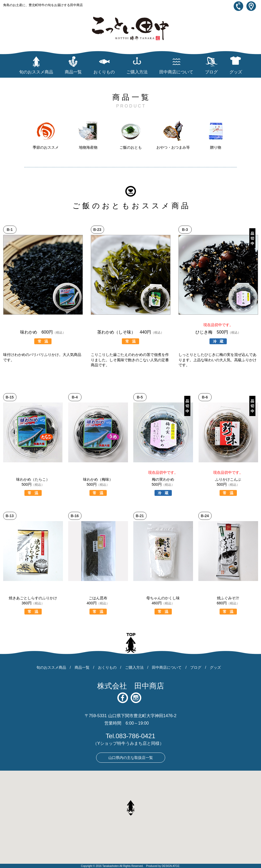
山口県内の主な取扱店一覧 (131, 758)
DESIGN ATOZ (170, 866)
